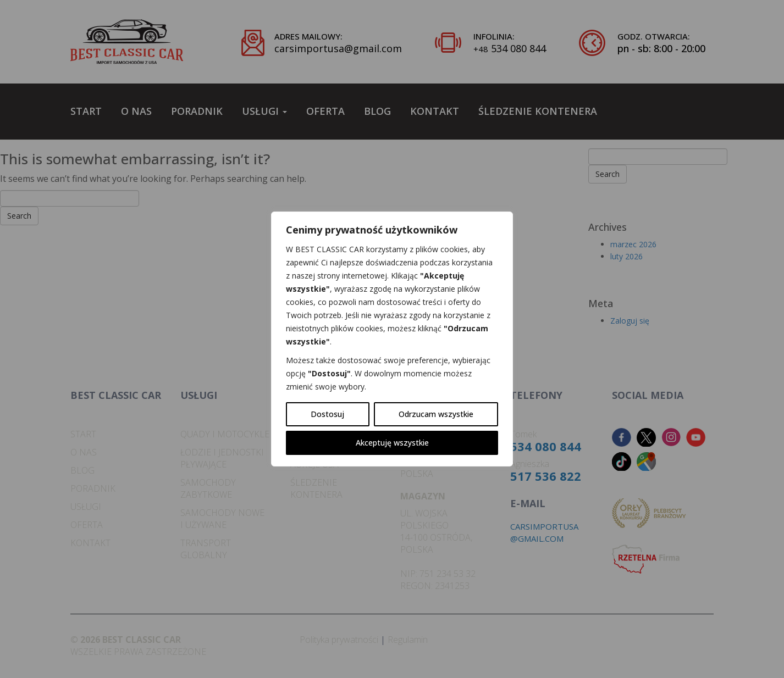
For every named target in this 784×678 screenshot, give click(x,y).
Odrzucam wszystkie (436, 414)
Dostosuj (327, 414)
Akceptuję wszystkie (392, 443)
